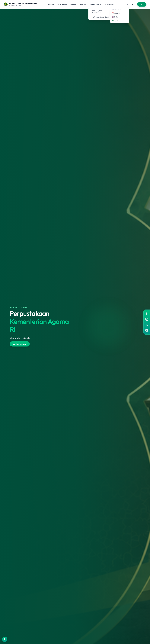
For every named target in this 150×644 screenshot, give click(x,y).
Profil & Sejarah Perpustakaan (96, 12)
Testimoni (83, 4)
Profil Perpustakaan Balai (99, 17)
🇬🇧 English (115, 17)
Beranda (51, 4)
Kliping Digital (62, 4)
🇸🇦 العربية (115, 21)
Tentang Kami (95, 4)
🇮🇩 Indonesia (116, 13)
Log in (142, 4)
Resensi (73, 4)
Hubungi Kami (110, 4)
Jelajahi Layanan (20, 344)
